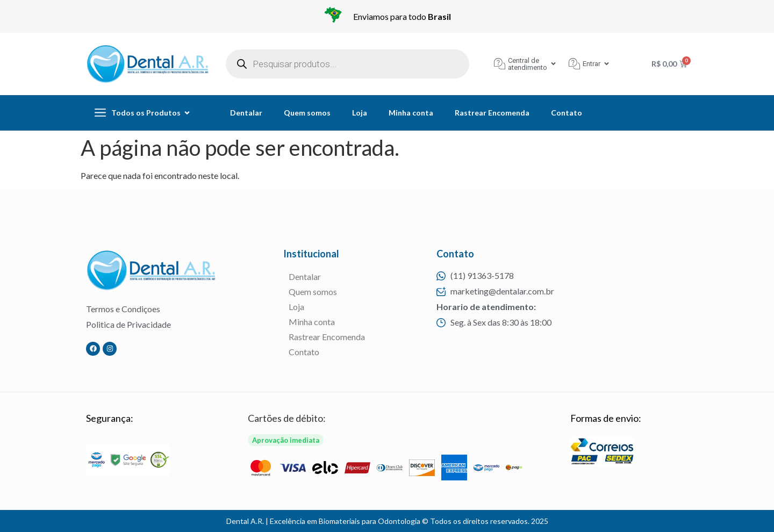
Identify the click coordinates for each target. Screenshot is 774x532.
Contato (567, 113)
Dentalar (246, 113)
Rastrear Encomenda (492, 113)
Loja (360, 113)
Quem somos (307, 113)
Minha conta (411, 113)
